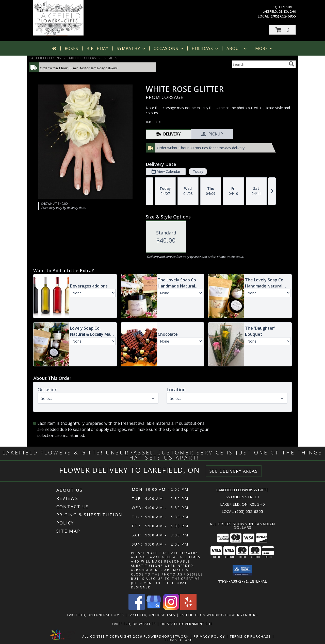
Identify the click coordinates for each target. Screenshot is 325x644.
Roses (71, 48)
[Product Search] (259, 64)
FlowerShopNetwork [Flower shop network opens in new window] (166, 636)
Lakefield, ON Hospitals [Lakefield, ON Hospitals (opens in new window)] (152, 615)
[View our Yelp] (188, 609)
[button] (282, 30)
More (264, 48)
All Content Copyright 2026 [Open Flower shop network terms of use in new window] (112, 636)
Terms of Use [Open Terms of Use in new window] (178, 640)
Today (198, 171)
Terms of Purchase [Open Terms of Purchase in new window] (250, 636)
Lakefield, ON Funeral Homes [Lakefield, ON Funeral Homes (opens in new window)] (96, 615)
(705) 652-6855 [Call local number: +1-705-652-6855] (283, 16)
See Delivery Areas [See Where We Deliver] (234, 471)
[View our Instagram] (171, 609)
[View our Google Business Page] (154, 609)
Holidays (205, 48)
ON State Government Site (187, 624)
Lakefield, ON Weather (134, 624)
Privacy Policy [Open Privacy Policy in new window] (209, 636)
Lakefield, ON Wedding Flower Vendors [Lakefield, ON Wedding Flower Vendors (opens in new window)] (219, 615)
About (237, 48)
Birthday (97, 48)
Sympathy (131, 48)
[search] (291, 64)
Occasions (169, 48)
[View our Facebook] (137, 609)
